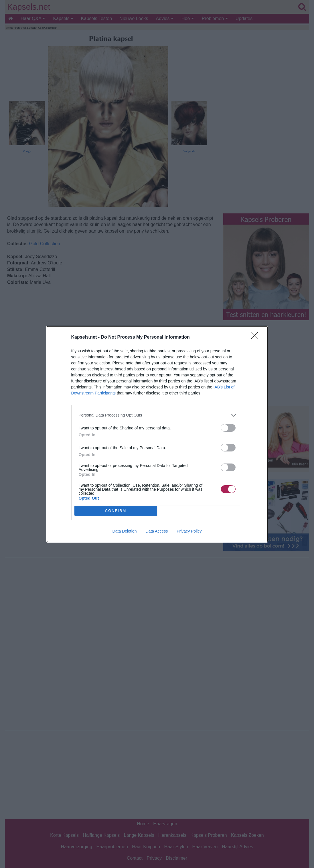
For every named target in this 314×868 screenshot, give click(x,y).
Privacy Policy (189, 531)
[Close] (256, 337)
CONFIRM (116, 511)
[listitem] (157, 415)
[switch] (228, 428)
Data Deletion (125, 531)
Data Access (157, 531)
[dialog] (157, 434)
